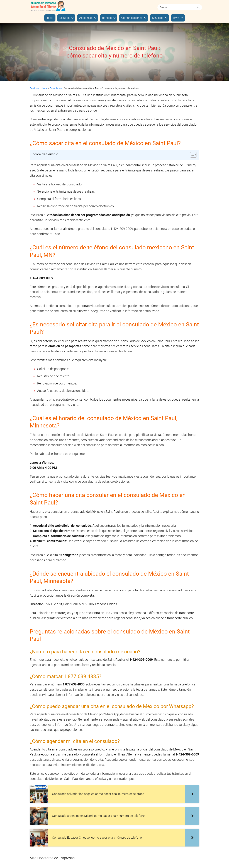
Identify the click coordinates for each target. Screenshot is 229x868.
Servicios (158, 18)
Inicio (50, 18)
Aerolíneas (86, 18)
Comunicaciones (132, 18)
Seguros (64, 18)
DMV (176, 18)
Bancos (107, 18)
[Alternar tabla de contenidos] (192, 155)
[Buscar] (198, 7)
